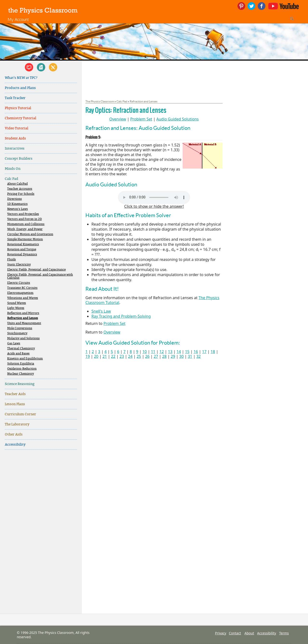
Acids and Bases (18, 354)
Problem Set (141, 119)
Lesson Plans (15, 404)
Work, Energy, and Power (25, 229)
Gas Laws (14, 344)
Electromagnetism (20, 293)
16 (196, 352)
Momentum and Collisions (26, 224)
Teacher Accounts (20, 189)
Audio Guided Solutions (178, 119)
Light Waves (16, 308)
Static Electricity (19, 265)
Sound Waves (17, 303)
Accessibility (15, 445)
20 (96, 356)
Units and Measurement (24, 323)
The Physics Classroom (100, 101)
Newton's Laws (18, 209)
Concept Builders (19, 159)
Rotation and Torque (22, 249)
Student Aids (15, 138)
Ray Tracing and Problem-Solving (121, 316)
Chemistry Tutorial (20, 118)
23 (122, 356)
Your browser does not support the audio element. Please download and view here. (154, 197)
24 (130, 356)
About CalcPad (17, 184)
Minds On (13, 169)
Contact (235, 633)
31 (190, 356)
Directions (15, 199)
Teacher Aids (15, 394)
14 (179, 352)
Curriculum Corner (20, 414)
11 (153, 352)
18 (213, 352)
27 (156, 356)
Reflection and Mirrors (23, 313)
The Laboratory (17, 424)
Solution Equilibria (21, 364)
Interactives (15, 148)
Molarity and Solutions (23, 338)
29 (173, 356)
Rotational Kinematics (23, 244)
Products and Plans (20, 88)
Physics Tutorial (18, 108)
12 (162, 352)
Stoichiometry (17, 333)
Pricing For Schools (21, 194)
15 (187, 352)
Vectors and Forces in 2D (25, 219)
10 (145, 352)
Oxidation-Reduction (22, 369)
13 (170, 352)
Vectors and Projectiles (23, 214)
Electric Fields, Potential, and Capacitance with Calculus (40, 276)
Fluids (12, 260)
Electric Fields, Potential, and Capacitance (36, 270)
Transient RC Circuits (22, 288)
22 (113, 356)
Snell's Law (101, 311)
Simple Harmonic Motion (25, 239)
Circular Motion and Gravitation (30, 234)
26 (147, 356)
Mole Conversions (20, 328)
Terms (284, 633)
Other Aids (14, 434)
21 (105, 356)
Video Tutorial (16, 128)
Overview (118, 119)
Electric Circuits (19, 283)
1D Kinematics (17, 204)
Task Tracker (15, 98)
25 (139, 356)
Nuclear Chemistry (21, 374)
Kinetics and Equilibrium (25, 359)
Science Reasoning (20, 384)
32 (199, 356)
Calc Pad (12, 179)
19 (88, 356)
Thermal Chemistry (21, 349)
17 (204, 352)
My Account (18, 19)
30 (181, 356)
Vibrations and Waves (23, 298)
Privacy (221, 633)
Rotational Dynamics (22, 255)
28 (164, 356)
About (249, 633)
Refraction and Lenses (23, 318)
